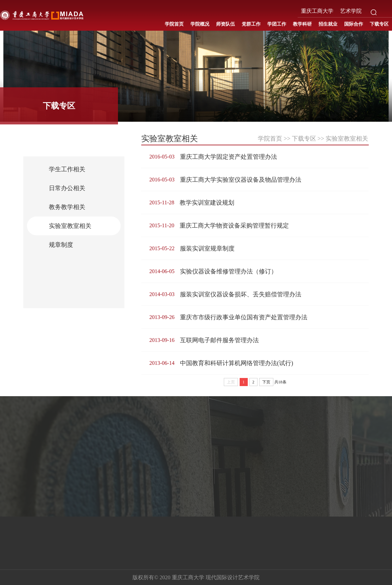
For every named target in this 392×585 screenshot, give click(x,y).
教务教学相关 (67, 207)
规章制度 (61, 245)
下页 (266, 382)
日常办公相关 (67, 188)
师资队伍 (225, 24)
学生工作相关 (67, 169)
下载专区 (379, 24)
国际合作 (354, 24)
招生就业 (328, 24)
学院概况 (200, 24)
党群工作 (251, 24)
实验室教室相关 (70, 226)
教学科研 (302, 24)
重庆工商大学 (317, 11)
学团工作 (277, 24)
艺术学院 (351, 11)
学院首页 (174, 24)
